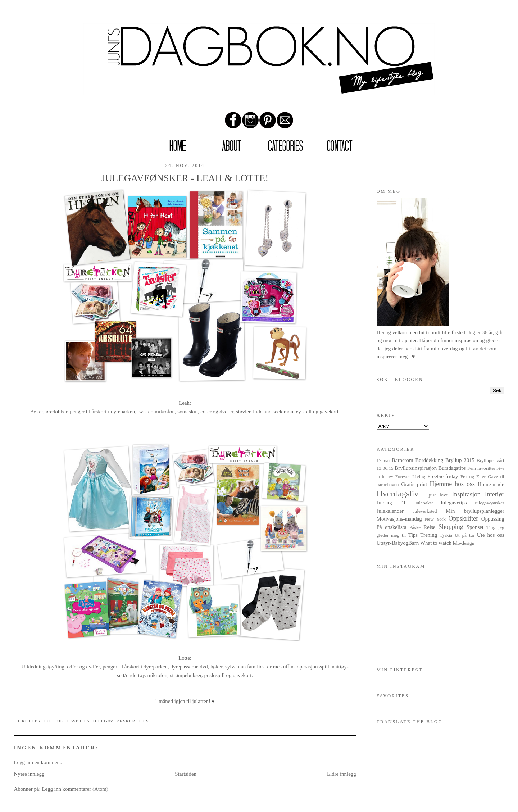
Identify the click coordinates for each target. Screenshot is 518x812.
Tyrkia (446, 535)
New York (435, 519)
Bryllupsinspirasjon (416, 468)
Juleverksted (425, 511)
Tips (144, 721)
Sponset (475, 527)
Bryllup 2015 (460, 460)
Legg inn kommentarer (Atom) (75, 789)
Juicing (384, 503)
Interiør (495, 494)
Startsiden (186, 774)
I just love (436, 495)
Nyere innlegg (29, 774)
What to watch (436, 543)
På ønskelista (392, 527)
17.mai (383, 460)
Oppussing (493, 519)
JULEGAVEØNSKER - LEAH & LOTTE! (185, 178)
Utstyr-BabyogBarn (398, 543)
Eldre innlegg (342, 774)
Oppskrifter (463, 518)
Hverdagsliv (398, 494)
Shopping (451, 527)
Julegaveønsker (114, 721)
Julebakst (424, 503)
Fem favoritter (481, 468)
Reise (429, 527)
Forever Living (410, 477)
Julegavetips (72, 721)
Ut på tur (465, 535)
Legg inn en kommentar (39, 762)
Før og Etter (473, 477)
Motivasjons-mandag (399, 519)
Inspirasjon (466, 494)
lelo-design (464, 543)
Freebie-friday (443, 476)
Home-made (491, 484)
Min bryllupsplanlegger (475, 511)
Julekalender (390, 511)
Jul (48, 721)
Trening (429, 535)
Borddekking (429, 460)
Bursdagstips (452, 468)
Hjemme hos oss (452, 484)
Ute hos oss (491, 535)
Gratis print (414, 484)
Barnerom (403, 460)
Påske (415, 527)
